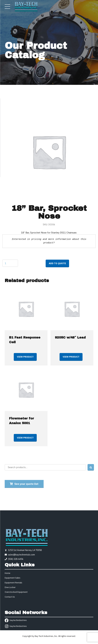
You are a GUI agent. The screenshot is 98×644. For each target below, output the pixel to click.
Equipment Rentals (13, 583)
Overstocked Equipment (16, 592)
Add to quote (57, 263)
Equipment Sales (13, 578)
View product (25, 357)
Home (8, 573)
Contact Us (10, 597)
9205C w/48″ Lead (70, 337)
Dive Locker (10, 587)
